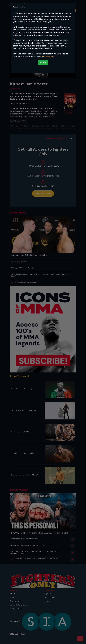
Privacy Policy (49, 56)
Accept (43, 62)
